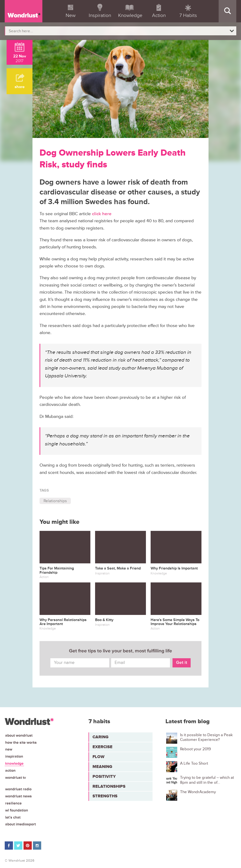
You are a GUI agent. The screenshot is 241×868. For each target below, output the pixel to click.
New (9, 749)
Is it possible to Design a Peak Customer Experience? (206, 737)
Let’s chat (13, 817)
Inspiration (14, 756)
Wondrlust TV (16, 778)
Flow (98, 757)
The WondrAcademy (198, 792)
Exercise (102, 747)
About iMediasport (20, 824)
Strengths (105, 796)
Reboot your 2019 (195, 749)
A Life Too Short (194, 763)
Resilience (13, 803)
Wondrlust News (18, 796)
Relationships (55, 501)
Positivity (104, 776)
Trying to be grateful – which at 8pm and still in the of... (207, 780)
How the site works (21, 743)
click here (102, 214)
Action (10, 771)
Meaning (102, 767)
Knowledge (14, 763)
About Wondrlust (19, 735)
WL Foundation (17, 810)
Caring (100, 737)
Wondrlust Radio (18, 789)
